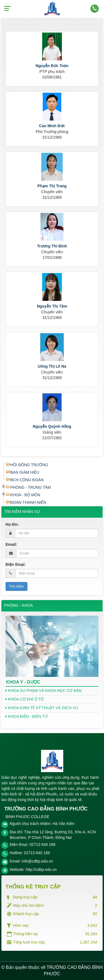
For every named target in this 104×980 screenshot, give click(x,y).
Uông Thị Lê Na (52, 366)
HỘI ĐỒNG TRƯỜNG (29, 465)
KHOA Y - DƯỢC (23, 682)
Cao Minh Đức (52, 126)
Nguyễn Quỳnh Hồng (52, 426)
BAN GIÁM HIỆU (25, 472)
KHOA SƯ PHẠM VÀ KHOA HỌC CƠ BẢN (44, 691)
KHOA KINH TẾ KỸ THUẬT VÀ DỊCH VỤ (42, 708)
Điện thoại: (16, 564)
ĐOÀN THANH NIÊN (28, 502)
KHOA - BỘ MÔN (25, 495)
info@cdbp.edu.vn (37, 861)
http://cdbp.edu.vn (41, 870)
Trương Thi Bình (52, 246)
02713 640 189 (37, 853)
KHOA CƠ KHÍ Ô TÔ (25, 699)
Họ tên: (12, 524)
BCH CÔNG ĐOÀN (27, 480)
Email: (11, 544)
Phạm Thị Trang (52, 186)
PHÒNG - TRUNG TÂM (31, 487)
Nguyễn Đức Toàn (52, 66)
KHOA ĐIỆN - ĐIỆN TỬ (27, 716)
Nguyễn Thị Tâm (52, 306)
